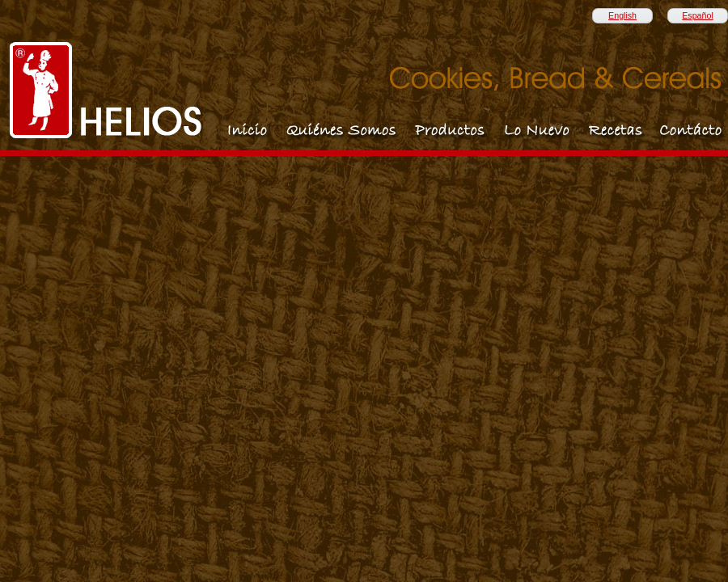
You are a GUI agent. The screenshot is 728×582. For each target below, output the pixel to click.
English (622, 15)
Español (698, 15)
